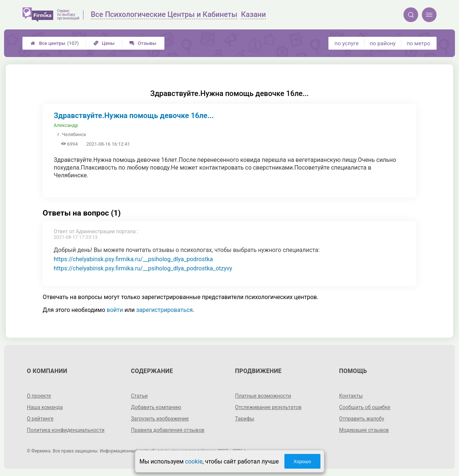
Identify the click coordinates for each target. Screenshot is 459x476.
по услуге (347, 43)
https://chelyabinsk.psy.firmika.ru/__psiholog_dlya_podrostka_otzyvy (143, 268)
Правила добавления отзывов (168, 430)
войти (115, 310)
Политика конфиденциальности (66, 430)
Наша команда (45, 407)
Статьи (139, 396)
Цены (104, 43)
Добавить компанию (156, 407)
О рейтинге (40, 419)
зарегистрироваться (164, 310)
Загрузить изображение (160, 419)
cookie (194, 461)
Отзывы (143, 43)
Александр (66, 125)
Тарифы (245, 419)
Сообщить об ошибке (365, 407)
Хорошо (302, 461)
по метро (419, 43)
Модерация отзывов (364, 430)
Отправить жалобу (362, 419)
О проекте (39, 396)
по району (382, 43)
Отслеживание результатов (268, 407)
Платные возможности (263, 396)
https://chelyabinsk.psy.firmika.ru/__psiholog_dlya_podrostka (133, 259)
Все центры (55, 43)
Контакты (351, 396)
